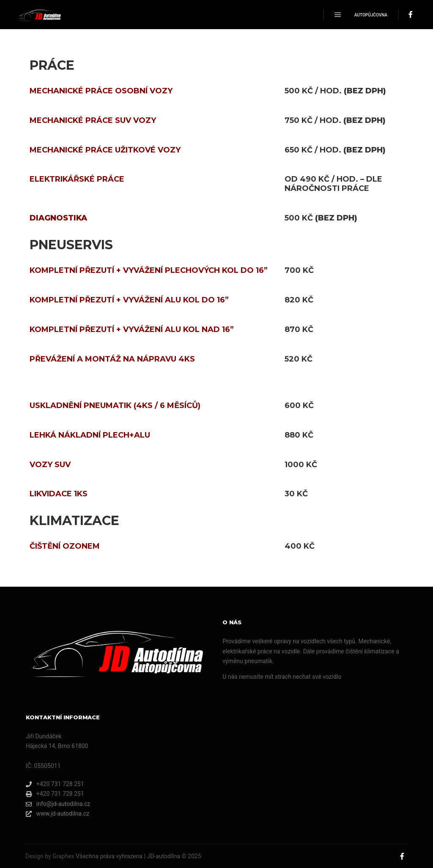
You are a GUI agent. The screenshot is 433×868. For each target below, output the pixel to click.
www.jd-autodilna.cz (58, 814)
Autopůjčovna (371, 15)
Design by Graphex (50, 856)
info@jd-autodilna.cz (58, 804)
